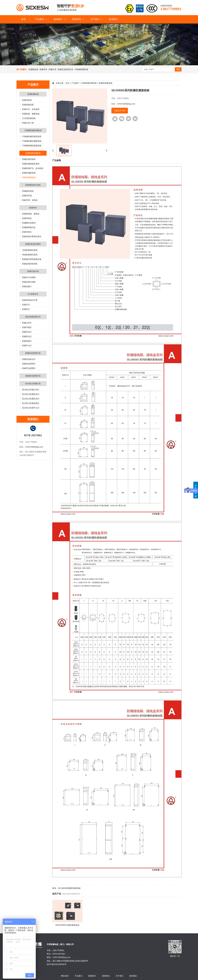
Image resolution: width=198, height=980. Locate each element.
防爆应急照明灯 (29, 364)
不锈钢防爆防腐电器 (33, 130)
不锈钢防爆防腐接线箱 (32, 146)
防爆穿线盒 (27, 218)
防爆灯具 (53, 69)
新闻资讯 (77, 19)
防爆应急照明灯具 (65, 69)
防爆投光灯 (27, 336)
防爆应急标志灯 (29, 359)
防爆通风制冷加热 (33, 185)
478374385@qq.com (34, 447)
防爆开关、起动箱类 (31, 109)
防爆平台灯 (27, 346)
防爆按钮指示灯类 (30, 300)
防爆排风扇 (27, 196)
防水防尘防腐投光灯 (31, 394)
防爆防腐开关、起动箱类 (33, 168)
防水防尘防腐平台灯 (31, 408)
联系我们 (113, 19)
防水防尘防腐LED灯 (31, 390)
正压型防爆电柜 (29, 118)
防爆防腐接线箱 (29, 177)
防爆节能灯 (27, 327)
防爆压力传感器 (29, 277)
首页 (24, 19)
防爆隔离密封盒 (29, 227)
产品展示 (40, 19)
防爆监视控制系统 (30, 264)
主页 (67, 83)
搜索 (178, 69)
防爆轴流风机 (28, 191)
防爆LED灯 (27, 323)
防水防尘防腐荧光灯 (31, 399)
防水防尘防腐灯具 (33, 384)
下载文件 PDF (120, 111)
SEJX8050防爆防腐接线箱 (69, 888)
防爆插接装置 (28, 105)
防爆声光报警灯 (29, 368)
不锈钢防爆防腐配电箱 (32, 141)
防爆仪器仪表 (33, 271)
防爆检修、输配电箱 (31, 114)
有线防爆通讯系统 (30, 255)
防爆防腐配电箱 (29, 173)
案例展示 (58, 19)
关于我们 (95, 19)
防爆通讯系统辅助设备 (32, 259)
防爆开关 (26, 305)
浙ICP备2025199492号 (57, 964)
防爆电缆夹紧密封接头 (32, 236)
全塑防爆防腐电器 (33, 153)
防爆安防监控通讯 (33, 244)
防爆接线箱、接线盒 (31, 214)
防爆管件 (43, 69)
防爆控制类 (27, 100)
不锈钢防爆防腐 (81, 69)
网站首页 (65, 976)
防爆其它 (26, 309)
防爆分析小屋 (28, 123)
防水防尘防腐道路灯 (31, 403)
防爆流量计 (27, 286)
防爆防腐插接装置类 (31, 164)
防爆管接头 (27, 232)
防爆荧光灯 (27, 332)
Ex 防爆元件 (33, 294)
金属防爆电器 (33, 94)
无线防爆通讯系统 (30, 250)
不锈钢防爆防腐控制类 (32, 136)
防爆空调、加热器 (30, 200)
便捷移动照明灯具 (33, 376)
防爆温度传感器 (29, 282)
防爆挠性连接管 (29, 223)
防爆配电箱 (33, 69)
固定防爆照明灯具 (33, 317)
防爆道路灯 (27, 341)
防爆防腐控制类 (29, 159)
